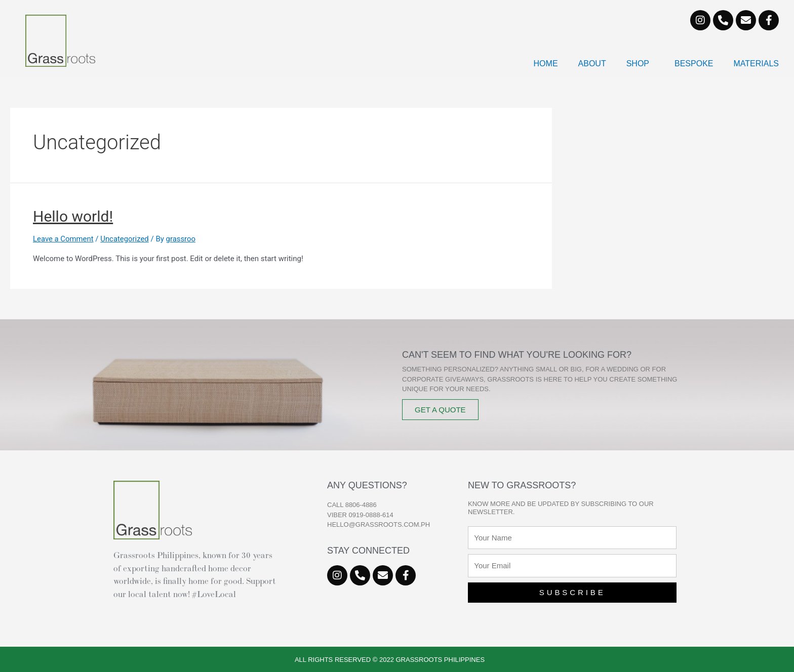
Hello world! (73, 216)
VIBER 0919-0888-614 (360, 515)
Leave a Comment (64, 239)
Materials (757, 64)
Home (546, 64)
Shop (640, 64)
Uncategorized (125, 239)
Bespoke (694, 64)
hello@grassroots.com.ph (379, 524)
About (592, 64)
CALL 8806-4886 (352, 505)
